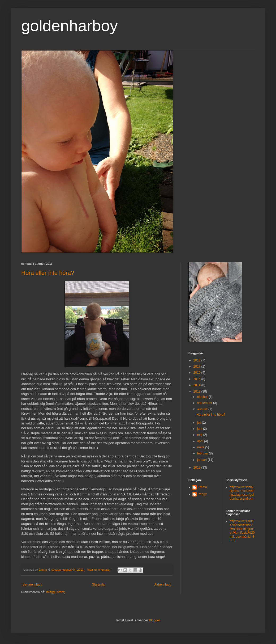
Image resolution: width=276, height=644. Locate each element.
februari (203, 453)
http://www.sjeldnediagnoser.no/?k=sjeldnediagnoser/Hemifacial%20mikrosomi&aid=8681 (242, 531)
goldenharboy (70, 26)
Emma (202, 487)
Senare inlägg (32, 584)
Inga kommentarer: (100, 570)
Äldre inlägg (163, 584)
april (201, 441)
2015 (197, 379)
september (205, 403)
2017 (197, 367)
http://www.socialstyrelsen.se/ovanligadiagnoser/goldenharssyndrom (242, 493)
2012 (197, 468)
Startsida (98, 584)
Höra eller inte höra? (48, 273)
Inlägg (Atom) (55, 592)
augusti (203, 409)
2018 (197, 360)
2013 (197, 392)
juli (200, 423)
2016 (197, 373)
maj (200, 435)
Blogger (154, 620)
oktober (203, 397)
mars (201, 447)
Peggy (202, 494)
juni (200, 429)
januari (202, 460)
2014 (197, 385)
